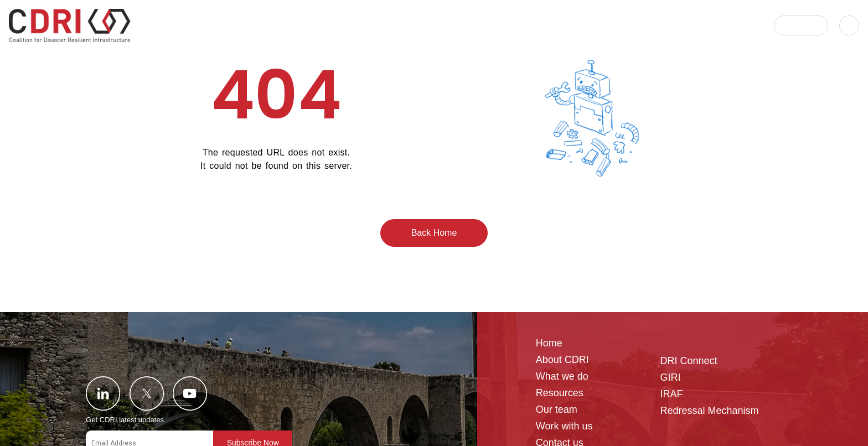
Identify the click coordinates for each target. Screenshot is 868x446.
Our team (557, 410)
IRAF (671, 394)
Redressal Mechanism (709, 411)
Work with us (564, 426)
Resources (560, 393)
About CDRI (562, 360)
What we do (562, 377)
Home (549, 343)
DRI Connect (688, 361)
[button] (801, 25)
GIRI (670, 378)
